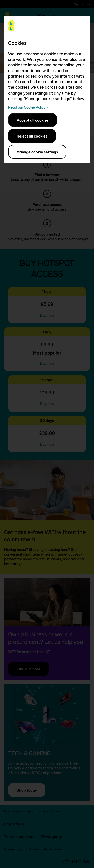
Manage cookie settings (37, 152)
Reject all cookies (32, 136)
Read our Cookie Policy (27, 107)
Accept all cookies (33, 120)
